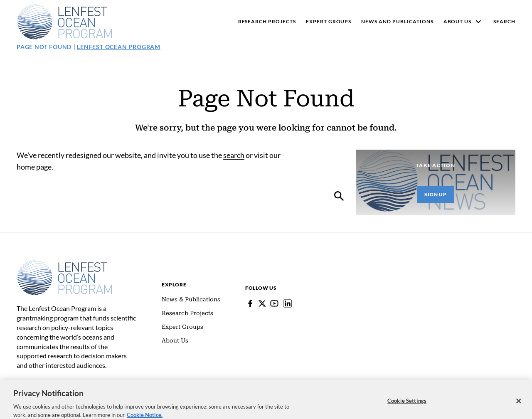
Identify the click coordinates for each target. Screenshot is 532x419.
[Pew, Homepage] (65, 22)
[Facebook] (250, 303)
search (234, 155)
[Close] (519, 406)
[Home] (65, 264)
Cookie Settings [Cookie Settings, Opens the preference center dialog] (407, 406)
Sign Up (436, 194)
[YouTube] (274, 303)
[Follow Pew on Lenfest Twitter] (262, 303)
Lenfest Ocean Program (119, 47)
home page (34, 167)
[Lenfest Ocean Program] (288, 303)
